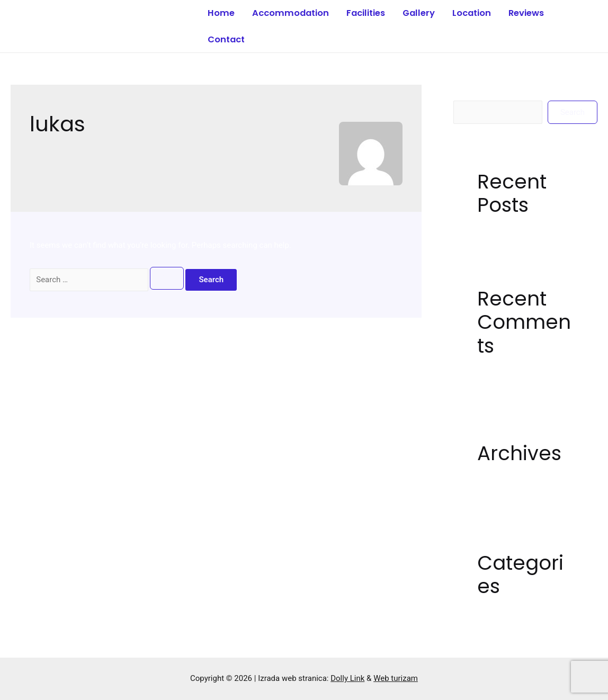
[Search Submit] (167, 278)
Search (466, 93)
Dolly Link (347, 678)
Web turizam (396, 678)
